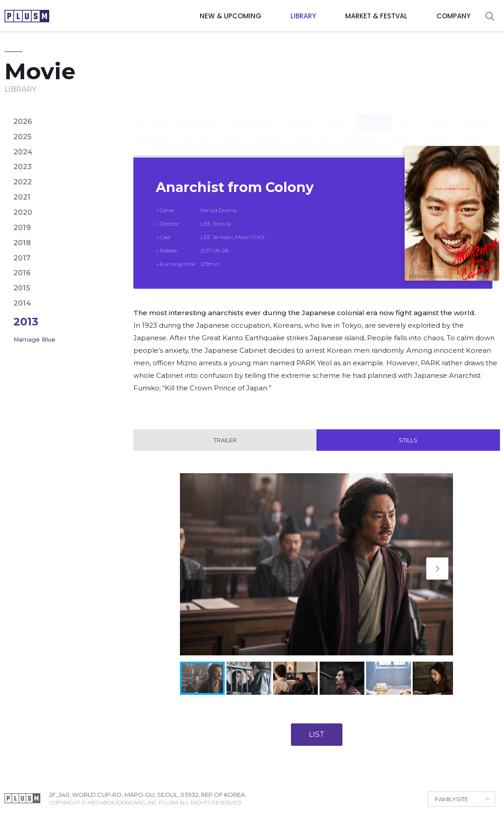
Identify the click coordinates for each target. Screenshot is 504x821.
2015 (22, 288)
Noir (233, 129)
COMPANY (453, 16)
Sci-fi (399, 129)
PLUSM (27, 16)
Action (152, 113)
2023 (23, 167)
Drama (374, 113)
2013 (26, 322)
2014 (22, 303)
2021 (22, 197)
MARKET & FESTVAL (376, 16)
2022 (23, 182)
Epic (407, 113)
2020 (23, 212)
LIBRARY (303, 16)
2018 (22, 243)
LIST (317, 734)
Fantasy (479, 113)
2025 (23, 137)
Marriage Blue (34, 339)
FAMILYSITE (452, 799)
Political (311, 129)
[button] (437, 569)
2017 (22, 258)
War (474, 129)
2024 (23, 152)
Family (439, 113)
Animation (253, 113)
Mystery (197, 129)
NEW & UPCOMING (231, 16)
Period (267, 129)
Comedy (300, 113)
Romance (359, 129)
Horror (154, 129)
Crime (338, 113)
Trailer (225, 440)
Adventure (199, 113)
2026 (23, 122)
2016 (22, 273)
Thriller (437, 129)
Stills (408, 440)
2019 (22, 228)
